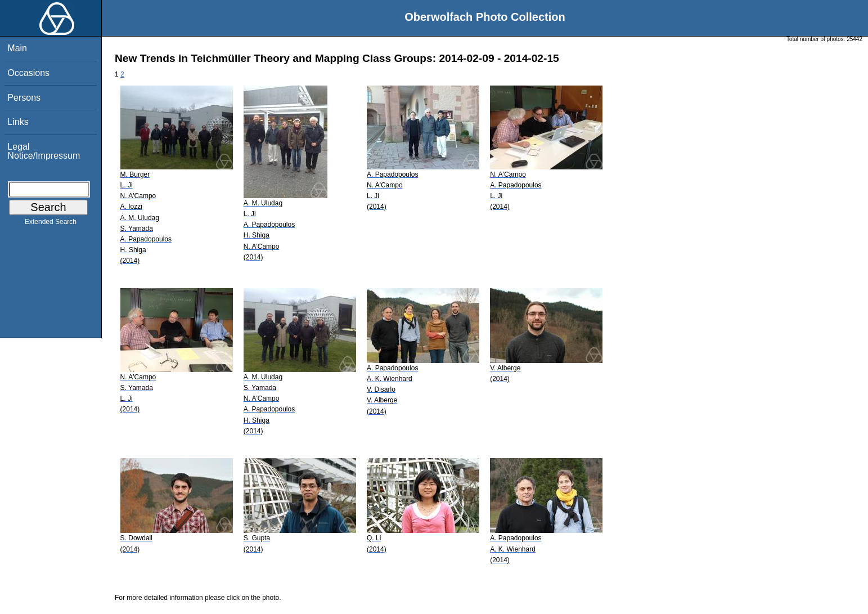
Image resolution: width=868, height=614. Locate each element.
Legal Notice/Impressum (44, 151)
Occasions (28, 73)
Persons (24, 98)
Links (18, 122)
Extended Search (51, 224)
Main (17, 48)
